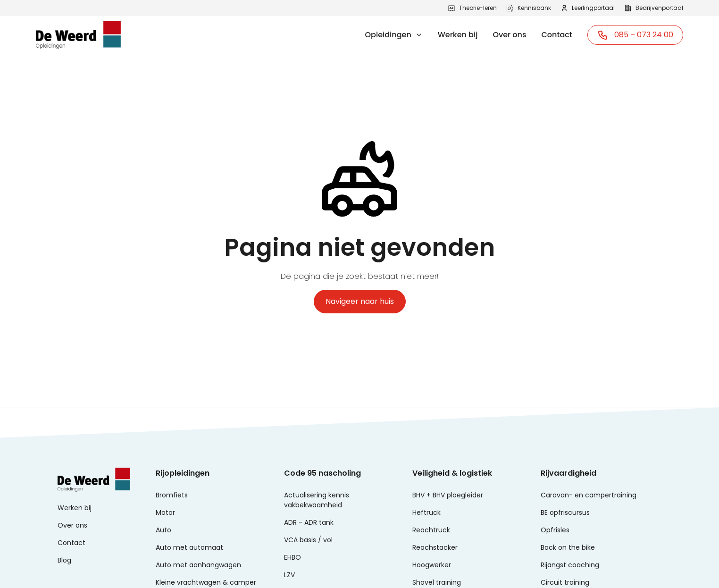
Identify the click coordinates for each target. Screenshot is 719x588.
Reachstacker (435, 547)
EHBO (293, 557)
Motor (165, 512)
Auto (163, 530)
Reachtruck (431, 530)
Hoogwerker (432, 565)
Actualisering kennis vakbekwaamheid (317, 500)
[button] (394, 35)
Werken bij (458, 35)
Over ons (509, 35)
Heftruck (426, 512)
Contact (557, 35)
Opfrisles (555, 530)
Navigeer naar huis (360, 301)
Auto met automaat (189, 547)
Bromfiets (172, 495)
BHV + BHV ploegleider (448, 495)
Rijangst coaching (570, 565)
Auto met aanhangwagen (198, 565)
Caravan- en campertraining (589, 495)
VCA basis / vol (308, 540)
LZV (289, 575)
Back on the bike (568, 547)
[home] (78, 35)
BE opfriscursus (565, 512)
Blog (64, 560)
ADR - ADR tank (309, 522)
